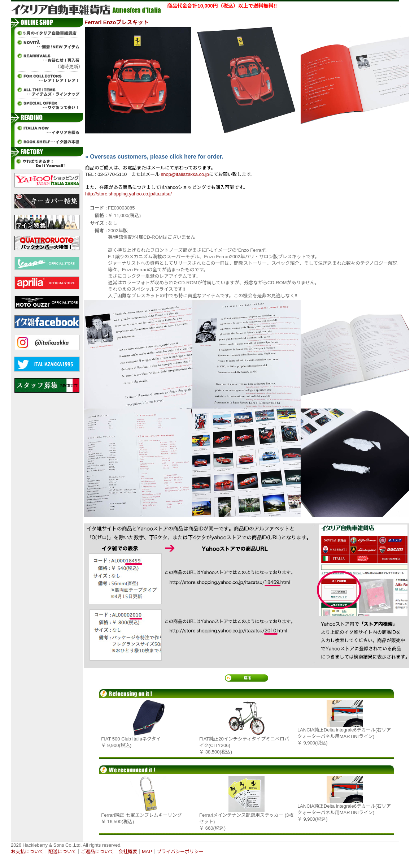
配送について (62, 852)
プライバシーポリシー (180, 852)
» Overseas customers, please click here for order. (154, 157)
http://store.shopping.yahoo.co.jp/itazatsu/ (128, 194)
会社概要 (128, 852)
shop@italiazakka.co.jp (185, 174)
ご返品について (97, 852)
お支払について (27, 852)
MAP (147, 852)
